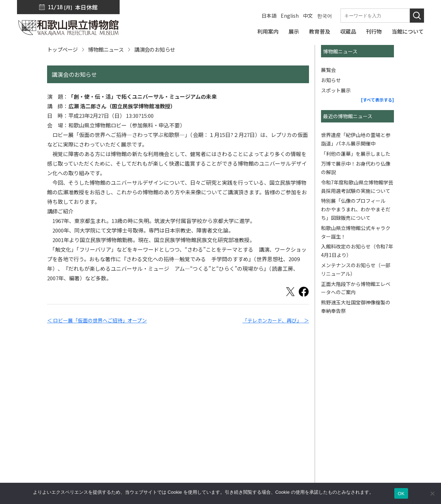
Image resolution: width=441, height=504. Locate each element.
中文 (308, 16)
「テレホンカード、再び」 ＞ (276, 320)
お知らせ (331, 80)
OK (401, 494)
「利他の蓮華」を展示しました (356, 154)
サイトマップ (387, 367)
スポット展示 (336, 90)
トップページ (62, 49)
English (290, 16)
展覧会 (328, 70)
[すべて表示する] (377, 100)
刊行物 (314, 407)
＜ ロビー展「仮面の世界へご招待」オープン (97, 320)
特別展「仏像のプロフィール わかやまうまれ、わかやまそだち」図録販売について (356, 209)
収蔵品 (314, 397)
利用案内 (316, 367)
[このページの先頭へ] (419, 359)
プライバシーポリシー (397, 377)
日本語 (269, 16)
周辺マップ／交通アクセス (49, 457)
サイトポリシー (390, 387)
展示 (311, 377)
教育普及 (316, 387)
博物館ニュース (106, 49)
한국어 (325, 16)
